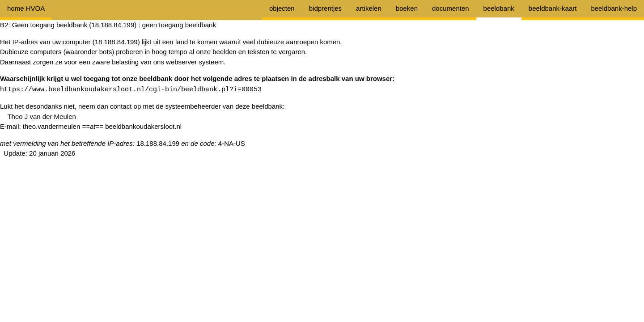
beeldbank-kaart (553, 8)
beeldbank (499, 8)
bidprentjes (325, 8)
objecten (282, 8)
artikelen (369, 8)
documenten (451, 8)
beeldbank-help (614, 8)
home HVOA (26, 8)
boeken (407, 8)
